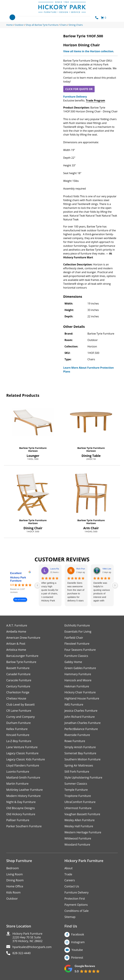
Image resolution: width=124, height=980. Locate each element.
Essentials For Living (78, 632)
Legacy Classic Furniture (23, 754)
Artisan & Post (16, 644)
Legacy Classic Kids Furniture (26, 760)
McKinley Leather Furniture (25, 790)
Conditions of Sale (77, 912)
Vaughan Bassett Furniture (82, 815)
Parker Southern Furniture (24, 827)
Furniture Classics (76, 656)
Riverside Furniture (77, 735)
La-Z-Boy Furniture (19, 742)
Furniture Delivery (75, 97)
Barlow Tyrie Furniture (33, 448)
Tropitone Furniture (78, 796)
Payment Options (76, 906)
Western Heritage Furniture (83, 833)
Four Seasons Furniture (80, 650)
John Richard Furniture (80, 717)
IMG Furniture (74, 705)
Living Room (15, 875)
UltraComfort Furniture (80, 803)
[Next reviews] (115, 585)
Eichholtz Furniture (77, 625)
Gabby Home (73, 662)
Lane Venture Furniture (22, 748)
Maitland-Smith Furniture (23, 778)
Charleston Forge (18, 693)
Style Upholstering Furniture (83, 778)
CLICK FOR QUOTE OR (79, 89)
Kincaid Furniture (18, 735)
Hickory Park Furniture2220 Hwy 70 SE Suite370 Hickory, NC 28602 (28, 938)
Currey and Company (21, 717)
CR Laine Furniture (19, 711)
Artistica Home (16, 650)
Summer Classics (76, 784)
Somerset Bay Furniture (80, 754)
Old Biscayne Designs (21, 809)
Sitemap (70, 918)
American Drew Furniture (23, 638)
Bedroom (13, 869)
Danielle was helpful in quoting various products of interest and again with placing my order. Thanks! (102, 592)
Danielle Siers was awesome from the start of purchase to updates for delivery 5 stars (76, 592)
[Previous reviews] (37, 585)
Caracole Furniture (19, 680)
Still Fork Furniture (77, 772)
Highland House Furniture (82, 699)
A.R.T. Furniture (17, 625)
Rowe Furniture (75, 742)
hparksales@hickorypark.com (32, 948)
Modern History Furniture (24, 796)
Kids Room (13, 893)
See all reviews (20, 600)
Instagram (78, 943)
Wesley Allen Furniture (80, 821)
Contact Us (72, 887)
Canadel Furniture (18, 674)
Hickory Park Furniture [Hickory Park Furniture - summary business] (18, 579)
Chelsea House (16, 699)
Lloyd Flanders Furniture (23, 766)
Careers (70, 881)
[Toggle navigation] (12, 17)
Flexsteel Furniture (77, 644)
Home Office (15, 887)
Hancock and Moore (78, 680)
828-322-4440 (22, 954)
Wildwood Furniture (78, 839)
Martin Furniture (17, 784)
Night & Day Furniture (21, 803)
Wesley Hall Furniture (79, 827)
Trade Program (96, 100)
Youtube (77, 951)
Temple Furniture (76, 790)
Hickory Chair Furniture (80, 693)
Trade (68, 875)
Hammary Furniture (78, 674)
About (69, 869)
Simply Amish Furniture (80, 748)
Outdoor (12, 900)
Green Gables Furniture (80, 668)
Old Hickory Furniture (21, 815)
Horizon (33, 451)
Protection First (75, 900)
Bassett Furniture (18, 668)
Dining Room (15, 881)
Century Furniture (18, 687)
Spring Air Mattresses (79, 766)
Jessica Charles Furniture (81, 711)
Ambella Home (16, 632)
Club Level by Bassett (21, 705)
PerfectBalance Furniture (81, 729)
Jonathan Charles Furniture (83, 723)
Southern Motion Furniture (83, 760)
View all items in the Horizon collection (88, 51)
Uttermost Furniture (78, 809)
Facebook (78, 935)
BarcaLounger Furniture (22, 656)
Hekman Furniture (77, 687)
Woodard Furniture (77, 845)
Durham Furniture (19, 723)
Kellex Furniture (17, 729)
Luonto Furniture (18, 772)
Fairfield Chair (74, 638)
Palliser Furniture (18, 821)
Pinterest (77, 959)
